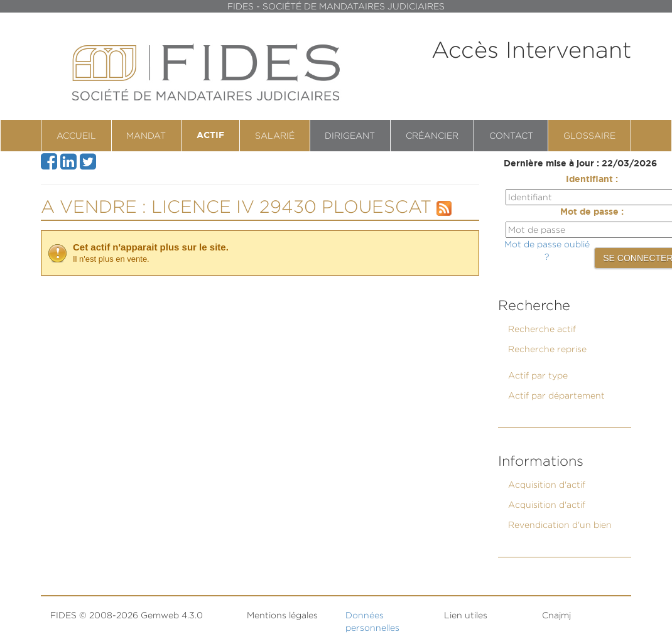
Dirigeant (350, 135)
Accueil (76, 135)
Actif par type (538, 375)
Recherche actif (542, 329)
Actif (210, 136)
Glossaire (589, 135)
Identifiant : (592, 180)
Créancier (432, 135)
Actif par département (556, 395)
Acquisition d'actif (547, 484)
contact (511, 135)
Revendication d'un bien (560, 524)
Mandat (146, 135)
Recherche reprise (547, 349)
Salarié (275, 135)
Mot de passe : (592, 212)
